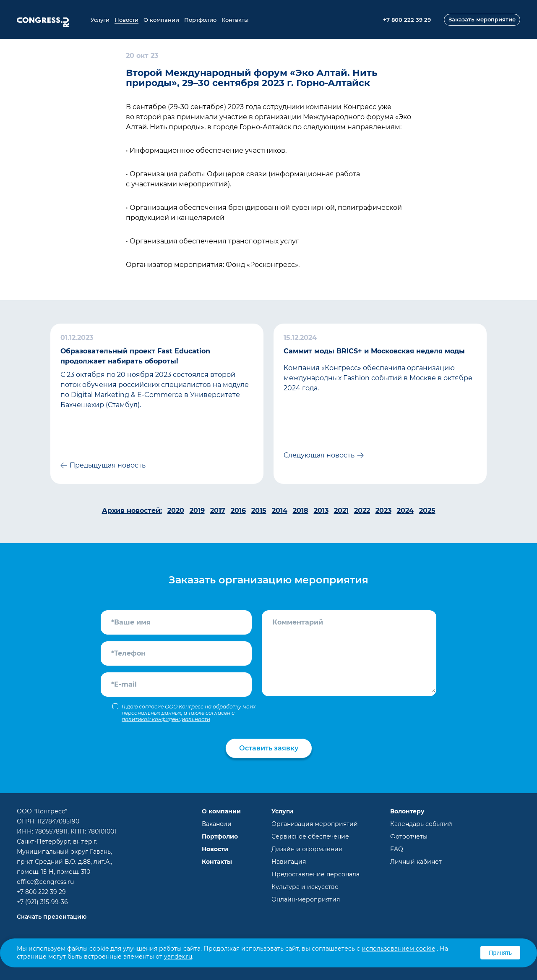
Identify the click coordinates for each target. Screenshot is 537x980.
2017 (218, 511)
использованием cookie (398, 949)
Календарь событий (421, 824)
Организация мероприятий (315, 824)
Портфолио (200, 20)
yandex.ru (178, 956)
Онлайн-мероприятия (306, 899)
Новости (126, 20)
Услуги (100, 20)
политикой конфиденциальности (166, 719)
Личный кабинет (416, 862)
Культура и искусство (305, 887)
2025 (427, 511)
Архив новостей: (132, 511)
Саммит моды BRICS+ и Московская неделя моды (374, 351)
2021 (341, 511)
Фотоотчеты (409, 836)
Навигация (289, 862)
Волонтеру (407, 811)
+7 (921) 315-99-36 (42, 902)
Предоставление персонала (315, 874)
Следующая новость (319, 455)
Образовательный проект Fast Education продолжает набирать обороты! (135, 356)
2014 (280, 511)
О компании (161, 20)
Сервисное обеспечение (310, 836)
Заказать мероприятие (482, 19)
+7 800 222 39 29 (41, 892)
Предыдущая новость (108, 465)
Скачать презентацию (52, 917)
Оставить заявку (269, 748)
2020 (176, 511)
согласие (151, 707)
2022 (362, 511)
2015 (259, 511)
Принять (500, 953)
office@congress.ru (45, 882)
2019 (197, 511)
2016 (238, 511)
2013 (321, 511)
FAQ (397, 849)
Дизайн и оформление (307, 849)
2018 (301, 511)
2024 (405, 511)
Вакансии (217, 824)
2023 (383, 511)
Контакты (235, 20)
